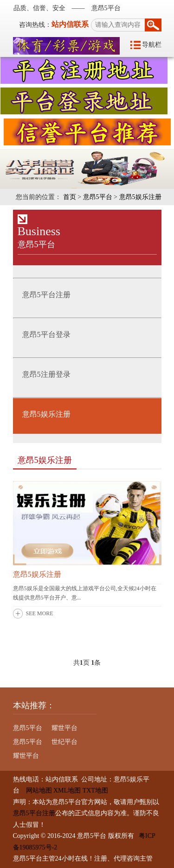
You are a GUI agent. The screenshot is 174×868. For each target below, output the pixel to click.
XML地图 (67, 790)
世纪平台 (64, 742)
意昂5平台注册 (34, 813)
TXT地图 (95, 790)
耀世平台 (64, 728)
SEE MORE (40, 613)
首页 (70, 197)
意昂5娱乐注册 (140, 197)
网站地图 (36, 790)
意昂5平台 (98, 197)
